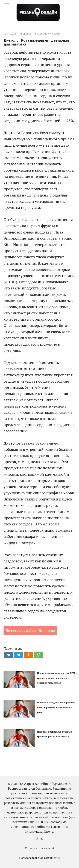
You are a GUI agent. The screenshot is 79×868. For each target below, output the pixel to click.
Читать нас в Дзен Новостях (30, 631)
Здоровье (25, 34)
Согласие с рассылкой (40, 848)
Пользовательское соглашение (40, 858)
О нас (40, 838)
